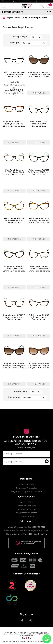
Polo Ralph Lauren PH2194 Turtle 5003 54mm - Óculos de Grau (39, 269)
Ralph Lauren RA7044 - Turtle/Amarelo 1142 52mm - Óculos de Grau (14, 124)
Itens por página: (21, 37)
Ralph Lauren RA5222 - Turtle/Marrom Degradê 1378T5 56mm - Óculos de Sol (39, 75)
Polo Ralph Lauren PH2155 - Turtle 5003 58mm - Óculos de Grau (14, 172)
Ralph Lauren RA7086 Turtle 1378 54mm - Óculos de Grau (14, 220)
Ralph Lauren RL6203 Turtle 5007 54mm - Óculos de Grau (39, 317)
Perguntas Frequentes (27, 513)
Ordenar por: (14, 43)
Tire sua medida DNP (26, 509)
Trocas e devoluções (26, 506)
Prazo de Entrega (26, 516)
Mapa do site (28, 636)
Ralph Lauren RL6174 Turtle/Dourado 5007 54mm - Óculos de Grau (39, 220)
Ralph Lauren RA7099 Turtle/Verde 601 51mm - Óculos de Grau (39, 172)
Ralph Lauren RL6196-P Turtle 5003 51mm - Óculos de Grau (14, 317)
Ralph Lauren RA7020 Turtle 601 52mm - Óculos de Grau (39, 124)
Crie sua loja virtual (9, 641)
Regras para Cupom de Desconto (26, 491)
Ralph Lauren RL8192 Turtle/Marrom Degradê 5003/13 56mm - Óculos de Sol (14, 367)
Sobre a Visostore (26, 484)
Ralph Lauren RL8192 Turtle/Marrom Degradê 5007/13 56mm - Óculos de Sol (39, 367)
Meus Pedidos (26, 502)
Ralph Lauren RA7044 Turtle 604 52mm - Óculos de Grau (14, 74)
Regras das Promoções (26, 488)
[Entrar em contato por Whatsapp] (47, 639)
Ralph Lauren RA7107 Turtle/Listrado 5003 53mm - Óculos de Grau (14, 269)
